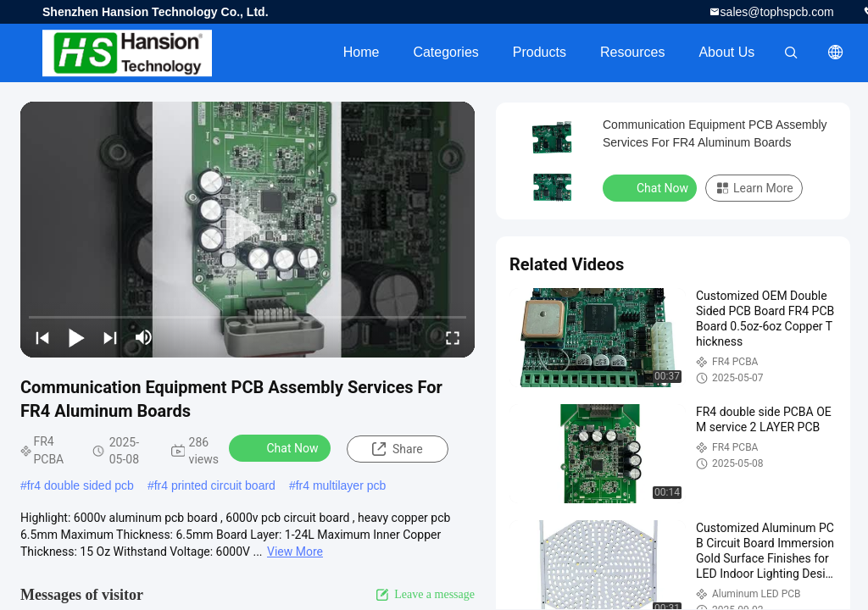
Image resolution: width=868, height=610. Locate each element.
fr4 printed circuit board (215, 485)
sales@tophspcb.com (777, 12)
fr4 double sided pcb (81, 485)
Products (540, 52)
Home (362, 52)
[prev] (42, 337)
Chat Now (282, 447)
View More (295, 552)
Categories (445, 52)
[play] (248, 230)
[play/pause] (76, 337)
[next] (110, 337)
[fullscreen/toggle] (453, 337)
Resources (632, 52)
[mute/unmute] (144, 337)
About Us (726, 52)
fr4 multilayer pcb (341, 485)
